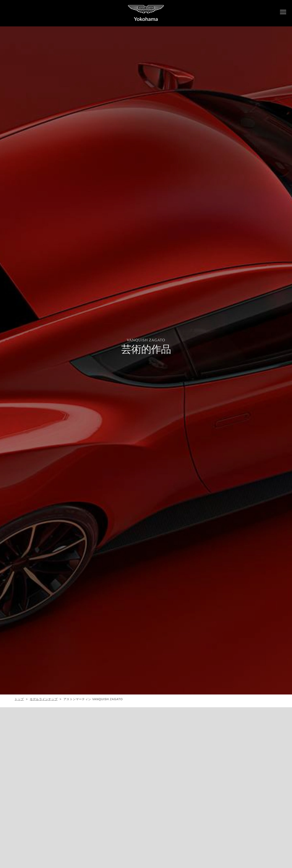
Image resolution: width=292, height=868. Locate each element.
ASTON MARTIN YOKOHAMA (146, 13)
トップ (19, 699)
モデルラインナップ (44, 699)
